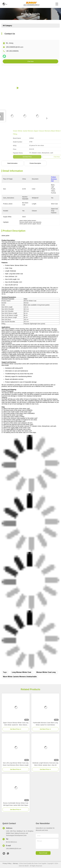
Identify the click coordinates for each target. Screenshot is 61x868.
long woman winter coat (21, 672)
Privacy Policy (7, 863)
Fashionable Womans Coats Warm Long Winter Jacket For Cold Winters (45, 724)
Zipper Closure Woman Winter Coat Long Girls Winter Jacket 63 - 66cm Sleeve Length (16, 724)
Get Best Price (56, 157)
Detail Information (12, 163)
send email (43, 853)
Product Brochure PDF (54, 179)
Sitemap (15, 863)
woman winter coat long (46, 672)
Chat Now (30, 61)
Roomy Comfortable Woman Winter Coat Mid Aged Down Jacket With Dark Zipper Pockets (16, 804)
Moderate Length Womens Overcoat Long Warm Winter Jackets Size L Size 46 (45, 764)
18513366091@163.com (15, 47)
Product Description (35, 163)
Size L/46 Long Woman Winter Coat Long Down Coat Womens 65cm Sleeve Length (16, 764)
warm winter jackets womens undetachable (20, 677)
